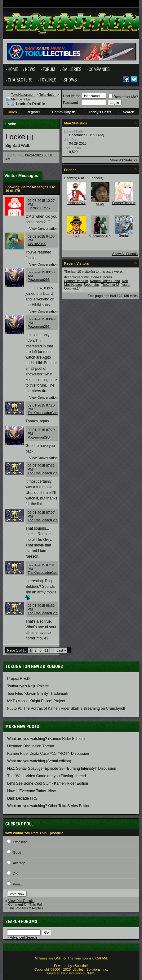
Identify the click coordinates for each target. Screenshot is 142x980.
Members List (21, 99)
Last (61, 650)
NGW (100, 204)
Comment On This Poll (25, 904)
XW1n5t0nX (37, 244)
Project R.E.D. (19, 679)
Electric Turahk (39, 208)
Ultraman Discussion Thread (31, 746)
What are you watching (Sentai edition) (39, 761)
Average (19, 863)
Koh (125, 281)
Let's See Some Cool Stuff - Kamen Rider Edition (48, 783)
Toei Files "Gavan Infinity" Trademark (38, 694)
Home (13, 69)
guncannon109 (100, 236)
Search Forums (21, 922)
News (30, 69)
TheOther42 (110, 285)
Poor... (18, 884)
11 (47, 650)
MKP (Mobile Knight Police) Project (36, 701)
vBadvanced (75, 973)
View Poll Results (21, 901)
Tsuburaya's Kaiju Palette (28, 686)
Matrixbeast (73, 285)
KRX (76, 236)
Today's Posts (100, 112)
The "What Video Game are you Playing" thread (47, 776)
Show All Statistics (124, 160)
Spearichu (91, 285)
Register (33, 112)
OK (16, 874)
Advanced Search (23, 937)
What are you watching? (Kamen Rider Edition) (46, 739)
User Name (72, 96)
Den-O (96, 277)
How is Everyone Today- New (31, 791)
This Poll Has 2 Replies (26, 908)
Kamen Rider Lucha (105, 281)
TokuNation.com (23, 95)
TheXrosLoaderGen (43, 413)
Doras (107, 277)
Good (17, 852)
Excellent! (20, 842)
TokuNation (48, 95)
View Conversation (43, 229)
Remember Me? (123, 97)
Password (70, 103)
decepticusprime (77, 277)
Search (129, 112)
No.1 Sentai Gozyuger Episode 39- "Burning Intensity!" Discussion (62, 769)
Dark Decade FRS (22, 798)
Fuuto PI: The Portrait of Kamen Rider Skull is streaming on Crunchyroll (66, 708)
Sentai (124, 235)
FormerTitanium (124, 203)
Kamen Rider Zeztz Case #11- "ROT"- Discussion (48, 754)
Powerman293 (39, 280)
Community (64, 112)
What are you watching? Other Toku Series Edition (49, 806)
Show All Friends (125, 254)
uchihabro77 (76, 203)
